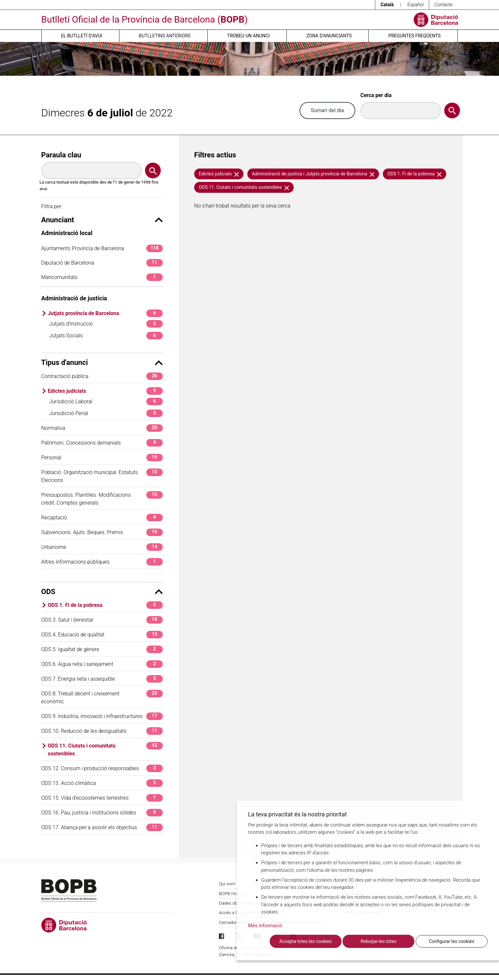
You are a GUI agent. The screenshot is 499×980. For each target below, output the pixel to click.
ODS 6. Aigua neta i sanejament (102, 664)
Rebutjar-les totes (378, 941)
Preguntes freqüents (415, 36)
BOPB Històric (233, 893)
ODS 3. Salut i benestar (102, 620)
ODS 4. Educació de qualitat (102, 635)
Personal (102, 458)
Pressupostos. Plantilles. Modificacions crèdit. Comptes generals (102, 499)
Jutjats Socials (106, 336)
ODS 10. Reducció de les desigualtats (102, 731)
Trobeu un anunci (248, 36)
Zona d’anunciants (329, 36)
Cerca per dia (376, 95)
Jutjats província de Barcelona (105, 313)
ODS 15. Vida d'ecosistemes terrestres (102, 798)
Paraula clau (61, 155)
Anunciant (102, 220)
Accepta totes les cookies (305, 941)
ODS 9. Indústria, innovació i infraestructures (102, 716)
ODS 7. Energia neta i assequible (102, 679)
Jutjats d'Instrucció (106, 324)
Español (416, 5)
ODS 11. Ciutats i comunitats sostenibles (105, 749)
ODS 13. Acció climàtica (102, 783)
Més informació (265, 926)
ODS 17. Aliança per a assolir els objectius (102, 827)
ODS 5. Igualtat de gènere (102, 649)
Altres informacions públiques (102, 562)
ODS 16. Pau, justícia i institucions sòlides (102, 813)
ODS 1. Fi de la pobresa (105, 605)
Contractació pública (102, 376)
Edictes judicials (105, 391)
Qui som (227, 884)
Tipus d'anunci (102, 362)
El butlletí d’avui (82, 36)
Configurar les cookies (451, 941)
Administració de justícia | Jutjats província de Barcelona (313, 174)
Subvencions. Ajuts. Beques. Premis (102, 532)
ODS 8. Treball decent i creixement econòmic (102, 697)
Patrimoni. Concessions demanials (102, 443)
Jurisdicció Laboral (106, 401)
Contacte (444, 5)
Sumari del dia (327, 110)
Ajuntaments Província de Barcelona (102, 248)
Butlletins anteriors (165, 36)
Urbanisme (102, 547)
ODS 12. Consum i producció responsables (102, 768)
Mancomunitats (102, 277)
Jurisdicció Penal (106, 413)
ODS (102, 592)
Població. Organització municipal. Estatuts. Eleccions (102, 476)
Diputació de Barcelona (102, 263)
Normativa (102, 428)
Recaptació (102, 518)
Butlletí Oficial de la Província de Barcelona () (145, 20)
